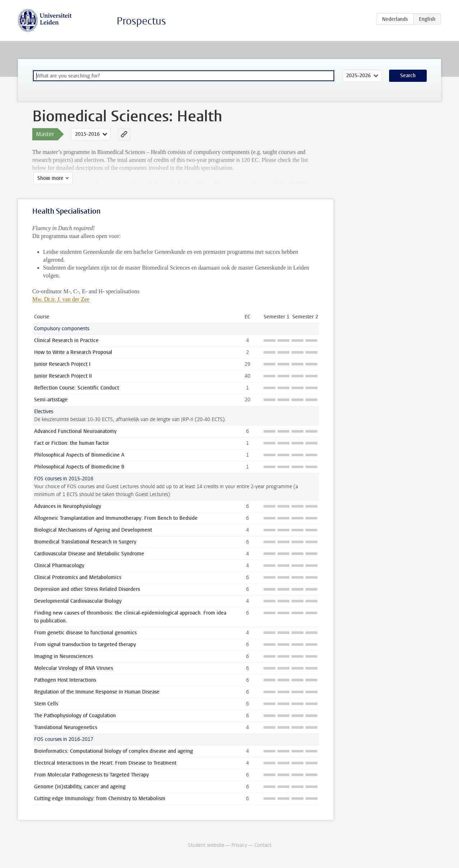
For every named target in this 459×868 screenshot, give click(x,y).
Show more (49, 178)
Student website (206, 845)
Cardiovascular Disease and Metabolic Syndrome (89, 554)
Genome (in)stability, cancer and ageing (80, 787)
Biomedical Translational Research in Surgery (85, 542)
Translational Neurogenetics (66, 727)
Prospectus (141, 21)
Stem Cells (46, 704)
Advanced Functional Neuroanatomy (75, 431)
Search (408, 76)
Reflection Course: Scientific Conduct (77, 388)
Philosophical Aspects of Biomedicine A (79, 455)
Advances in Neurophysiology (68, 506)
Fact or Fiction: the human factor (72, 443)
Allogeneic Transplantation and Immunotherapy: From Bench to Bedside (116, 518)
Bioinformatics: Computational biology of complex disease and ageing (113, 751)
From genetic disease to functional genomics (85, 633)
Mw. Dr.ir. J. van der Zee (61, 299)
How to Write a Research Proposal (73, 352)
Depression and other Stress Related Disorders (87, 589)
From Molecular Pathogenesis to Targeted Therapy (91, 775)
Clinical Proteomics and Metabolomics (78, 577)
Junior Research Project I (62, 364)
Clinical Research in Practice (66, 340)
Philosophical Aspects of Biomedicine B (79, 467)
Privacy (239, 845)
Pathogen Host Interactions (65, 680)
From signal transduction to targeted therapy (85, 645)
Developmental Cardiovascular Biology (78, 601)
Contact (263, 845)
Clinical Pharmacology (59, 566)
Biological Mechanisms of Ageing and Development (93, 530)
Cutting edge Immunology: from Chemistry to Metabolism (100, 799)
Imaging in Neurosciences (63, 656)
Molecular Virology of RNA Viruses (74, 668)
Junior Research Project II (63, 376)
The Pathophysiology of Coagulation (75, 716)
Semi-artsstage (51, 400)
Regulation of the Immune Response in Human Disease (97, 692)
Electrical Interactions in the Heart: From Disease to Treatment (105, 763)
